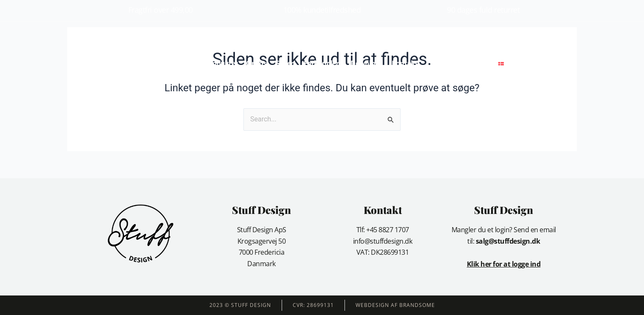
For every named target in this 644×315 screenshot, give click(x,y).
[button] (525, 63)
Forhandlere (323, 63)
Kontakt (405, 63)
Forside (186, 63)
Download (367, 63)
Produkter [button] (222, 63)
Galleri (285, 63)
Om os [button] (256, 63)
